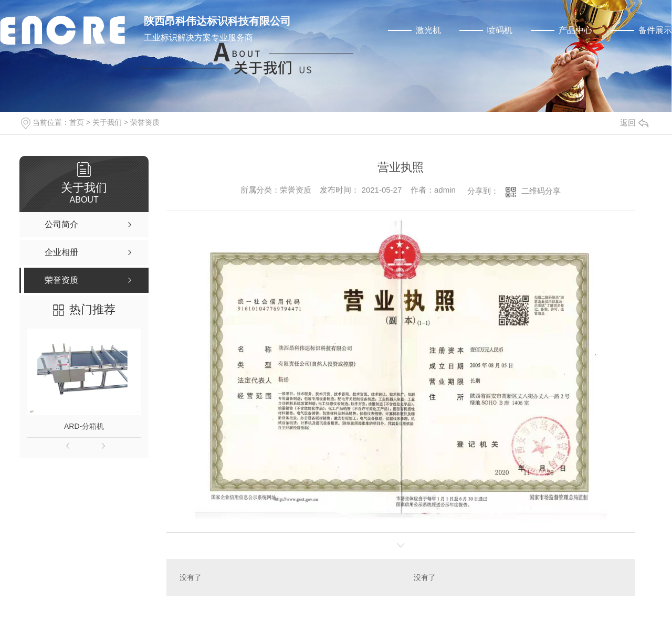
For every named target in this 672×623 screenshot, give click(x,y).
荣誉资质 (145, 122)
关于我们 (107, 122)
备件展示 (655, 30)
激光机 (428, 30)
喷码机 (500, 30)
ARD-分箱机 (84, 426)
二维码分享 (541, 191)
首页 (77, 122)
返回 (634, 123)
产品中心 (575, 30)
